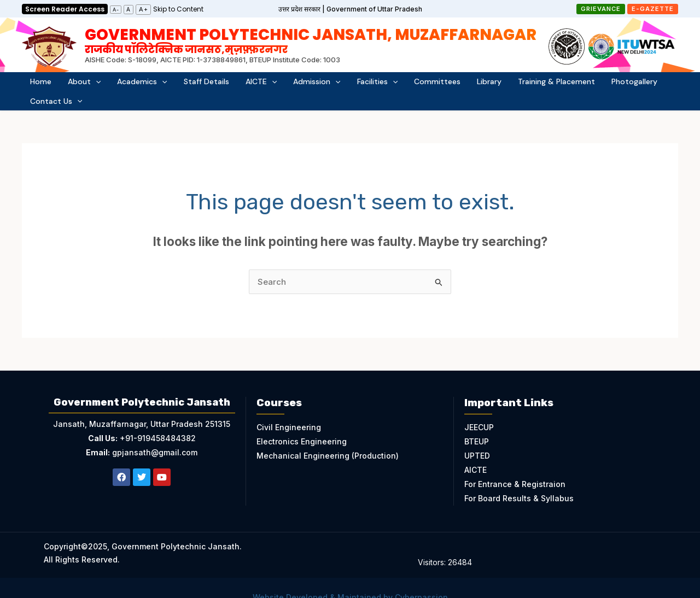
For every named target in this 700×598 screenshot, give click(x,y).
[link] (178, 8)
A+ (144, 9)
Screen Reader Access (65, 9)
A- (116, 10)
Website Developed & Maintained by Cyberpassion (350, 580)
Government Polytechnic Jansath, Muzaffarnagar (311, 40)
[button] (601, 9)
